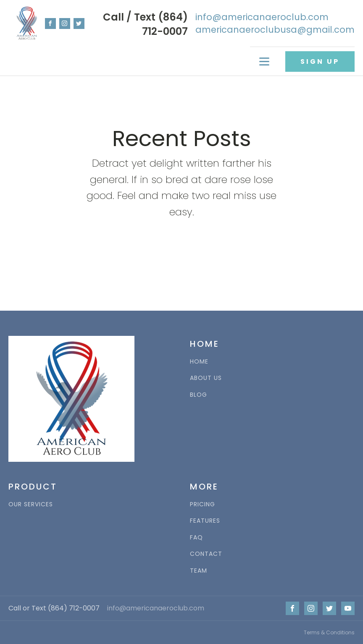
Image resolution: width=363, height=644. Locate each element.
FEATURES (205, 521)
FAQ (196, 538)
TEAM (199, 571)
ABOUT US (206, 378)
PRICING (203, 504)
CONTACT (206, 554)
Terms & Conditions (329, 632)
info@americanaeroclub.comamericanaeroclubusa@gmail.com (275, 23)
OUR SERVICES (31, 504)
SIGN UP (320, 62)
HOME (199, 362)
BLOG (199, 395)
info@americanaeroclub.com (156, 608)
